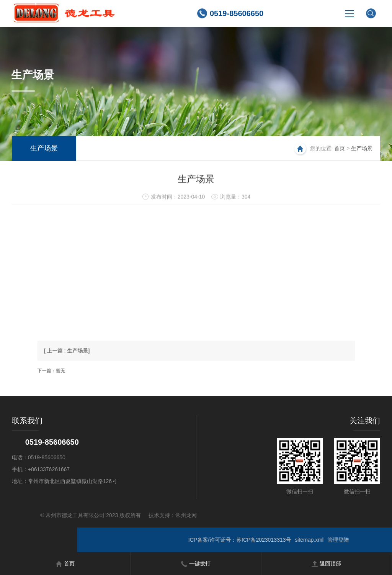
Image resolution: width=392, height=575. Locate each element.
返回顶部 (326, 564)
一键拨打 (196, 564)
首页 (340, 148)
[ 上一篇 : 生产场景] (94, 360)
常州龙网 (85, 515)
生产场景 (44, 148)
